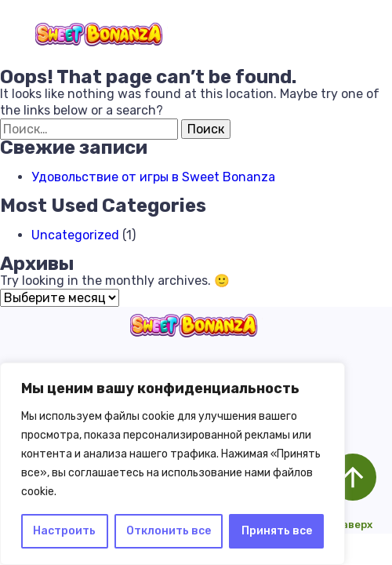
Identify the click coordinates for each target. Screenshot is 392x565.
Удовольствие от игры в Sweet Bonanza (153, 177)
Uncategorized (75, 235)
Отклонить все (169, 531)
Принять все (277, 531)
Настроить (64, 531)
